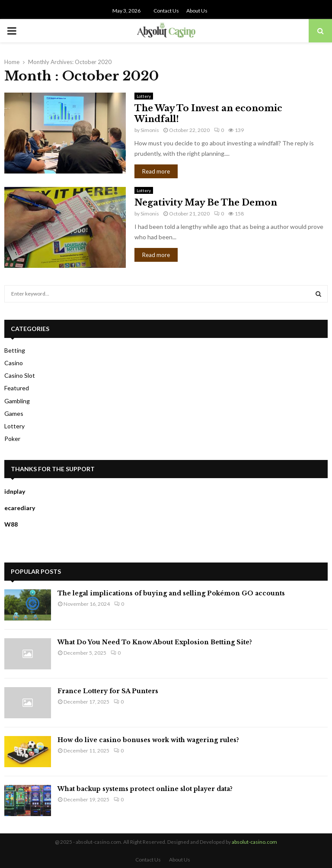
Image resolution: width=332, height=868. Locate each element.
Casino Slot (20, 375)
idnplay (15, 491)
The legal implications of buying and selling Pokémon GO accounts (171, 593)
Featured (17, 388)
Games (14, 413)
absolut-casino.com (254, 842)
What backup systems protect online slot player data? (145, 789)
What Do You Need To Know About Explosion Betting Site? (155, 642)
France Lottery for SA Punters (108, 691)
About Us (197, 11)
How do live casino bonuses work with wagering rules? (148, 740)
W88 (11, 524)
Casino (14, 363)
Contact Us (166, 11)
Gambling (17, 401)
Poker (12, 439)
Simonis (150, 130)
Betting (15, 350)
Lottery (144, 96)
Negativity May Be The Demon (206, 203)
